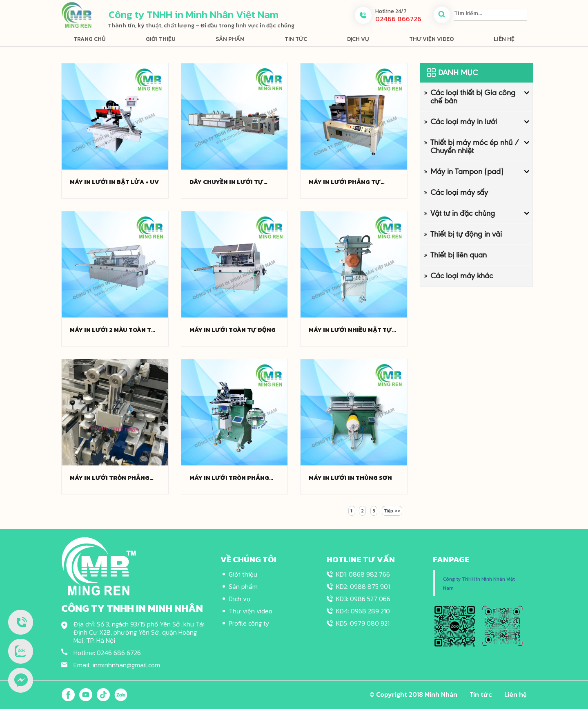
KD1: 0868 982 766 (363, 574)
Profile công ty (249, 623)
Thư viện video (431, 39)
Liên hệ (504, 39)
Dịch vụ (358, 39)
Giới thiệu (161, 39)
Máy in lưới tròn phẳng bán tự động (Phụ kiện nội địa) (233, 478)
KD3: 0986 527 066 (363, 599)
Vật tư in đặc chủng (463, 213)
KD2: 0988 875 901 (363, 586)
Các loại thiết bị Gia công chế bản (473, 97)
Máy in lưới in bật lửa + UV (114, 182)
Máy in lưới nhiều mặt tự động (350, 330)
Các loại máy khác (462, 276)
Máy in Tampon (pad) (467, 171)
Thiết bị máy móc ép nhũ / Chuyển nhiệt (475, 146)
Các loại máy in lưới (464, 122)
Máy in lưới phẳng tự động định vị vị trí (345, 182)
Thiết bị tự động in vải (466, 234)
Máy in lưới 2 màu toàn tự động (113, 330)
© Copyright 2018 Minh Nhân (413, 694)
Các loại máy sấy (459, 192)
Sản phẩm (230, 39)
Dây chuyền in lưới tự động (226, 182)
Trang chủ (90, 39)
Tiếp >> (392, 511)
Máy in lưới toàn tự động (233, 330)
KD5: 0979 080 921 (363, 623)
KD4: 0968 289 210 (363, 611)
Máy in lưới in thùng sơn (350, 478)
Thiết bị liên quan (459, 255)
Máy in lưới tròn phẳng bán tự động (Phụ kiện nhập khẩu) (110, 478)
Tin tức (296, 39)
